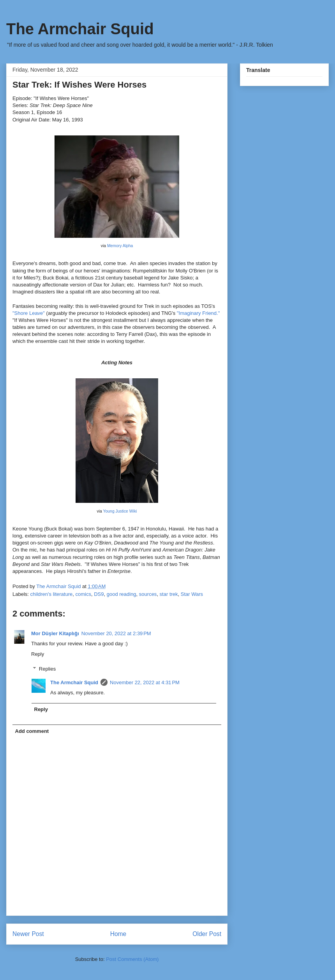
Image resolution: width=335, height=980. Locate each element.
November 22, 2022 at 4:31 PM (145, 682)
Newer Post (28, 934)
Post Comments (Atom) (132, 959)
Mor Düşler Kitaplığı (55, 633)
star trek (169, 594)
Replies (47, 669)
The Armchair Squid (80, 29)
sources (148, 594)
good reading (122, 594)
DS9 (99, 594)
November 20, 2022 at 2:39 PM (116, 633)
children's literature (52, 594)
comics (83, 594)
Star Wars (192, 594)
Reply (38, 654)
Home (118, 934)
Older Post (207, 934)
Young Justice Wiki (120, 511)
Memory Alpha (120, 246)
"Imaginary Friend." (198, 313)
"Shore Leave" (29, 313)
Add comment (32, 731)
